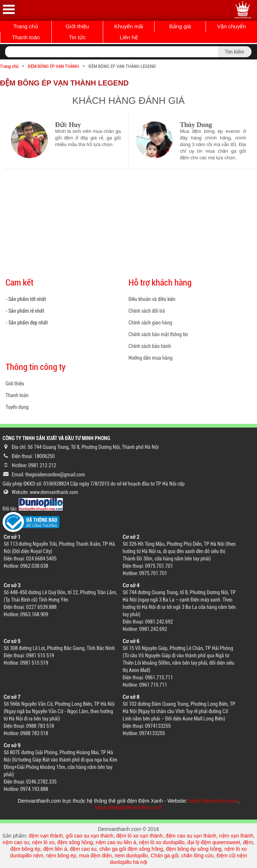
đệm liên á (55, 849)
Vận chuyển (231, 26)
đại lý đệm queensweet (214, 842)
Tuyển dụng (17, 407)
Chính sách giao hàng (150, 323)
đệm (248, 842)
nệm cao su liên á (116, 842)
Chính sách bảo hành (150, 346)
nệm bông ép (61, 856)
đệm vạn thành (46, 836)
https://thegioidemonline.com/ (128, 807)
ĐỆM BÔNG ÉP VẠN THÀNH (53, 66)
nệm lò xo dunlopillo (162, 842)
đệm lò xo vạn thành (140, 836)
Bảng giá (180, 26)
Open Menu (9, 9)
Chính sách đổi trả (147, 311)
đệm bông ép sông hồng (194, 849)
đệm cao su (83, 849)
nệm (38, 856)
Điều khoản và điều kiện (152, 299)
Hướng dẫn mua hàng (151, 358)
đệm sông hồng (75, 842)
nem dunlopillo (131, 856)
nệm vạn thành (236, 836)
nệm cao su (16, 842)
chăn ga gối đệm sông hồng (131, 849)
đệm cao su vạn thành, (192, 836)
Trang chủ (26, 26)
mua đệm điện (95, 856)
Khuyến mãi (129, 26)
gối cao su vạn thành (90, 836)
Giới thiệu (77, 26)
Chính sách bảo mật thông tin (158, 334)
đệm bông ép (25, 849)
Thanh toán (26, 37)
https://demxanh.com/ (213, 801)
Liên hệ (129, 37)
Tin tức (77, 37)
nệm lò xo (43, 842)
